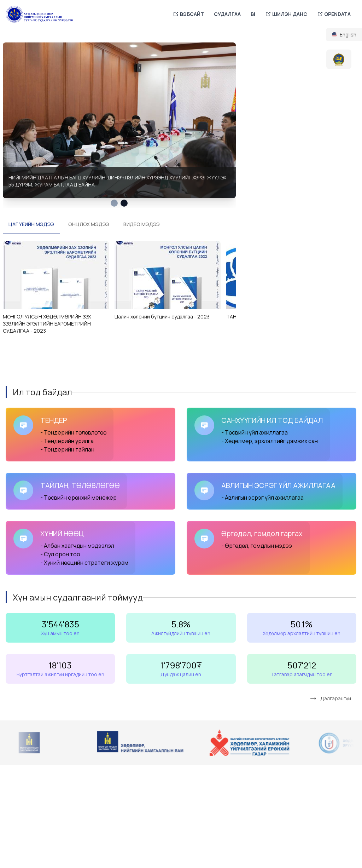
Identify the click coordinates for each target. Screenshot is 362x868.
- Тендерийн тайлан (68, 449)
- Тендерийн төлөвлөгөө (73, 432)
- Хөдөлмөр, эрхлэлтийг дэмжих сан (270, 441)
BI (253, 14)
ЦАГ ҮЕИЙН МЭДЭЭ (31, 224)
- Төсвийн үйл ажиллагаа (255, 432)
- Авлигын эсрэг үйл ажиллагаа (262, 498)
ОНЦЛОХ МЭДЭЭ (89, 224)
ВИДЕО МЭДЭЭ (142, 224)
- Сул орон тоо (60, 554)
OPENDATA (334, 14)
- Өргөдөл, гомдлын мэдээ (257, 546)
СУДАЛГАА (227, 14)
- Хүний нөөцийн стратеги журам (84, 563)
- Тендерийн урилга (67, 441)
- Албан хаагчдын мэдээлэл (77, 546)
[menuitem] (344, 35)
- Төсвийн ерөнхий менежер (78, 498)
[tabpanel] (119, 120)
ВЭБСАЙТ (188, 14)
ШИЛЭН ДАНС (286, 14)
